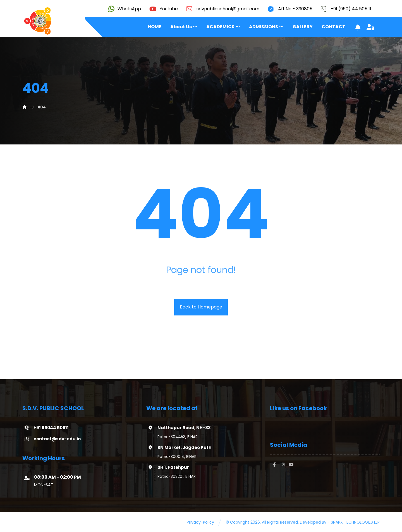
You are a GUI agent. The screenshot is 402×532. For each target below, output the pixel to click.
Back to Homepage (201, 307)
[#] (274, 465)
